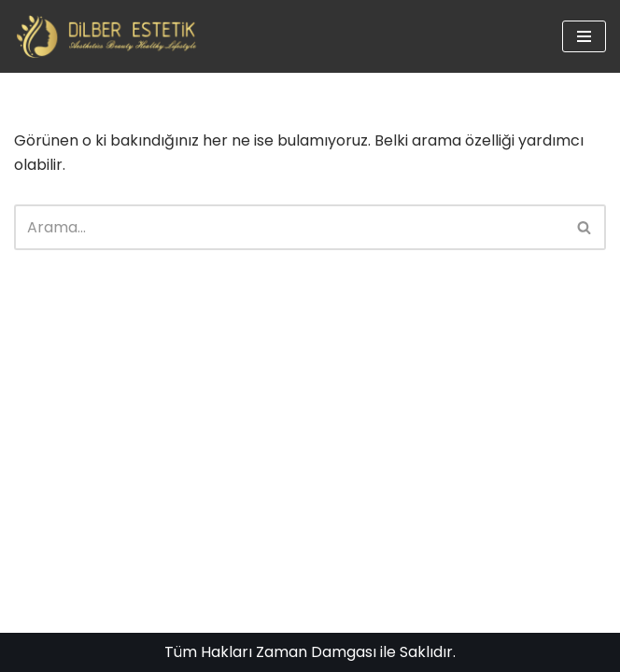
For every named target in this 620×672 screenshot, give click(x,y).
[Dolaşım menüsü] (584, 36)
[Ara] (289, 227)
